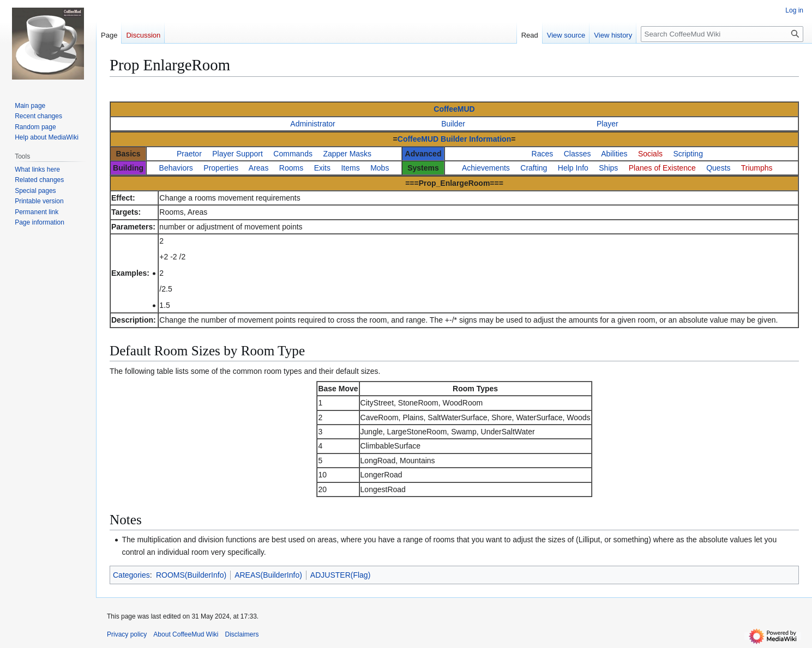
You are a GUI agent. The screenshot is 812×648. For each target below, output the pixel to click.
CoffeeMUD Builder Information (454, 139)
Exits (322, 168)
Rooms (291, 168)
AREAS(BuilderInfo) (268, 575)
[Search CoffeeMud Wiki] (722, 34)
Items (350, 168)
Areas (259, 168)
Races (543, 154)
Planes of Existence (662, 168)
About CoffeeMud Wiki (186, 634)
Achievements (486, 168)
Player (608, 124)
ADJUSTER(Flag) (340, 575)
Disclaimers (242, 634)
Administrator (312, 124)
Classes (578, 154)
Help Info (573, 168)
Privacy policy (127, 634)
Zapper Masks (347, 154)
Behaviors (176, 168)
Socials (650, 154)
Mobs (380, 168)
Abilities (614, 154)
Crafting (534, 168)
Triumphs (757, 168)
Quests (718, 168)
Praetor (189, 154)
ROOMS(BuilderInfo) (191, 575)
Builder (453, 124)
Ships (608, 168)
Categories (131, 575)
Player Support (237, 154)
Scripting (688, 154)
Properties (221, 168)
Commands (293, 154)
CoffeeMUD (454, 109)
